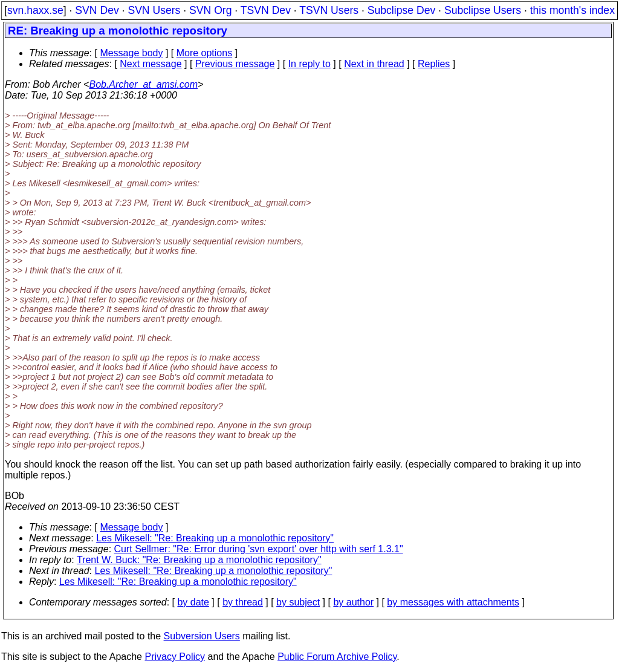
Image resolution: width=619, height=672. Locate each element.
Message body (131, 53)
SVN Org (210, 10)
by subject (298, 602)
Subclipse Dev (401, 10)
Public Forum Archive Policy (337, 657)
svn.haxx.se (35, 10)
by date (193, 602)
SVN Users (154, 10)
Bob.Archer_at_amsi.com (143, 84)
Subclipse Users (483, 10)
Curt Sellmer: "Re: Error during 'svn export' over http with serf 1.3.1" (259, 549)
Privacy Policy (175, 657)
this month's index (572, 10)
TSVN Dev (266, 10)
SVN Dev (97, 10)
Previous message (235, 64)
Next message (151, 64)
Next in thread (374, 64)
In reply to (309, 64)
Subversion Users (202, 636)
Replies (434, 64)
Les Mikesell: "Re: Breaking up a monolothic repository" (215, 538)
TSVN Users (329, 10)
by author (353, 602)
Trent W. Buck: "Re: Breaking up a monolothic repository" (199, 560)
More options (205, 53)
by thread (243, 602)
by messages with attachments (453, 602)
